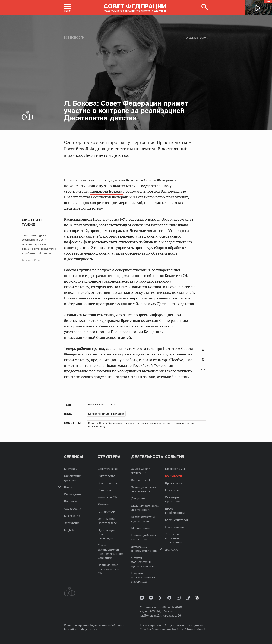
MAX (169, 598)
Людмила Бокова (107, 191)
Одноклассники (203, 359)
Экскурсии (71, 523)
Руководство (106, 476)
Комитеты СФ (107, 497)
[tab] (203, 361)
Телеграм (179, 598)
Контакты (71, 469)
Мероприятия (141, 528)
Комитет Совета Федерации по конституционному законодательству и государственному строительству (141, 425)
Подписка (71, 501)
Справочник (73, 508)
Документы (139, 498)
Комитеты (172, 490)
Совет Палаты (107, 483)
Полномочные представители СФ (108, 569)
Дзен (151, 598)
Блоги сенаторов (177, 520)
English (69, 530)
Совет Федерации (110, 469)
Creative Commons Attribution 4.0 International (172, 629)
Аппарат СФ (106, 511)
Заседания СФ (141, 480)
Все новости (74, 38)
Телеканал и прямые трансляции (173, 538)
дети (112, 405)
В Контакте (203, 350)
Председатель (175, 483)
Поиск (68, 487)
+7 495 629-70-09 (170, 607)
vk (142, 598)
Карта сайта (72, 516)
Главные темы (175, 469)
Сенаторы (105, 490)
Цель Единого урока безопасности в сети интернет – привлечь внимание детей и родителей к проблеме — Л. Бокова (39, 244)
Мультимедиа (175, 527)
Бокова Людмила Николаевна (106, 414)
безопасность (96, 405)
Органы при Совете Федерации (106, 534)
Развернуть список (203, 369)
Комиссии (105, 504)
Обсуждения (73, 494)
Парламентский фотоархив (197, 598)
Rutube (188, 598)
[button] (67, 8)
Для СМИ (171, 549)
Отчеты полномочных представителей (143, 562)
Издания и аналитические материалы (143, 577)
